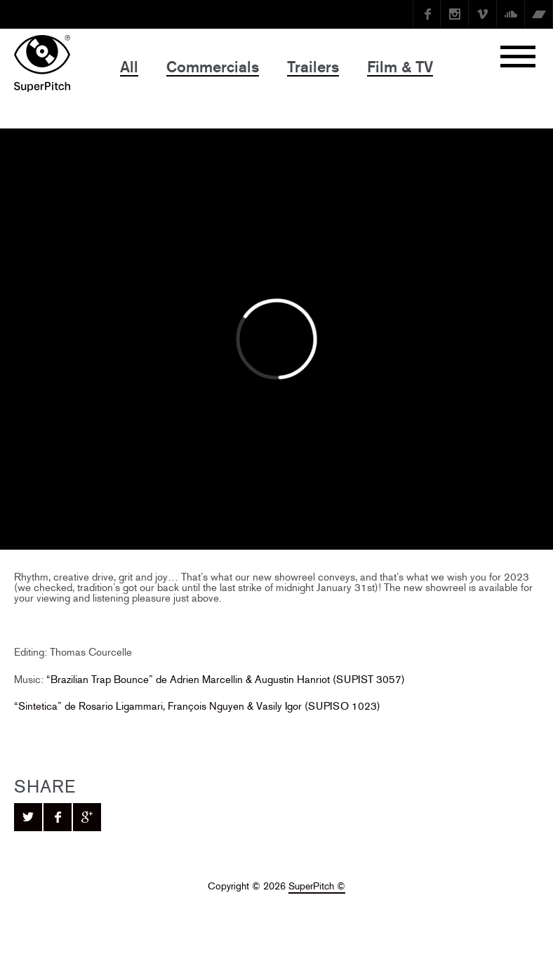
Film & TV (400, 67)
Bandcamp (539, 14)
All (129, 67)
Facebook (427, 14)
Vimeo (483, 14)
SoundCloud (511, 14)
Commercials (213, 67)
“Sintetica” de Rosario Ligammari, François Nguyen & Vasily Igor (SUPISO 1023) (197, 706)
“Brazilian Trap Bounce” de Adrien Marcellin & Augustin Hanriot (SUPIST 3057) (226, 679)
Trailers (313, 67)
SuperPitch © (317, 886)
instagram (455, 14)
